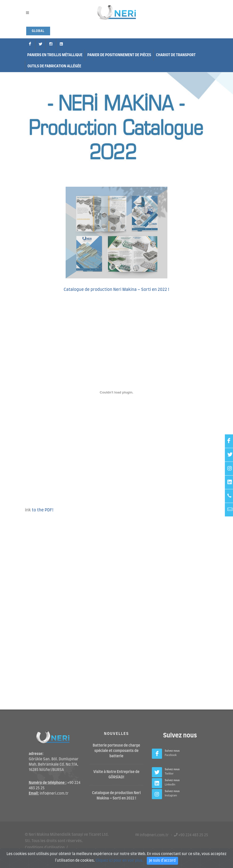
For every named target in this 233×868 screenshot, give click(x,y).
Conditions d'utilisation (45, 847)
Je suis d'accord (162, 861)
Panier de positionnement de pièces (119, 55)
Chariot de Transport (176, 55)
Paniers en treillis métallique (55, 55)
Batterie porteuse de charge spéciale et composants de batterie (116, 751)
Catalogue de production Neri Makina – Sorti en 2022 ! (116, 290)
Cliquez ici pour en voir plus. (120, 861)
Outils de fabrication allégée (54, 66)
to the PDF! (43, 510)
